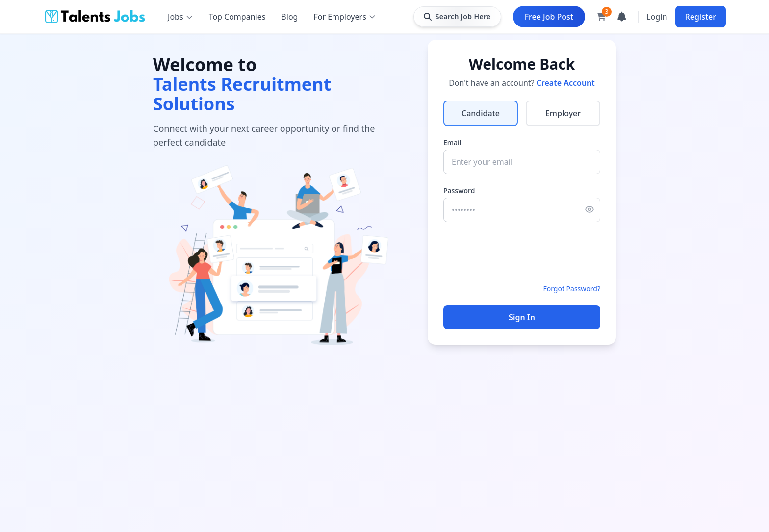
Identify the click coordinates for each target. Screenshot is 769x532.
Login (657, 17)
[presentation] (518, 253)
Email (452, 142)
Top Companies (237, 17)
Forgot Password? (572, 289)
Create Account (566, 83)
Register (701, 17)
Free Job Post (549, 17)
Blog (289, 17)
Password (459, 190)
